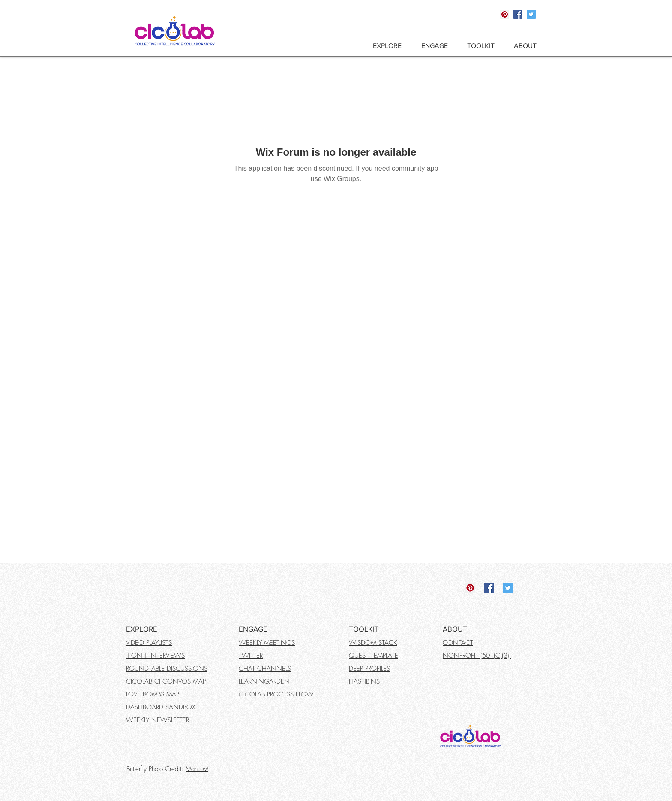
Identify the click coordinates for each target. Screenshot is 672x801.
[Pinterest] (505, 14)
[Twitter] (531, 14)
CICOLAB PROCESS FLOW (276, 694)
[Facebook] (518, 14)
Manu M (197, 769)
